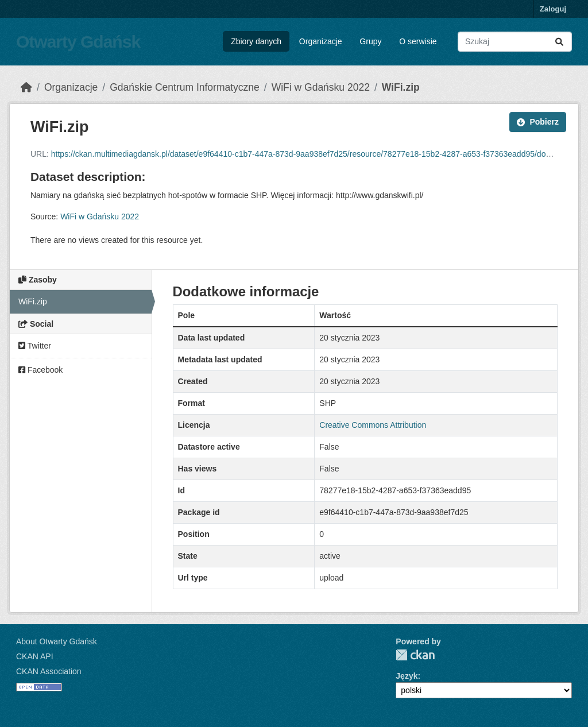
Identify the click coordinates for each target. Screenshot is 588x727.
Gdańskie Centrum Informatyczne (185, 87)
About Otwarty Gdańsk (57, 641)
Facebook (40, 370)
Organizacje (321, 41)
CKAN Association (49, 671)
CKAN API (35, 656)
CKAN (415, 655)
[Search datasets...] (515, 42)
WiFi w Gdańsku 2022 (321, 87)
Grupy (370, 41)
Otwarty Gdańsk (78, 42)
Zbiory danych (256, 41)
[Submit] (559, 42)
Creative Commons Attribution (373, 425)
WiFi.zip (401, 87)
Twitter (35, 346)
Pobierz (538, 122)
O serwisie (418, 41)
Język (407, 676)
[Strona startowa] (26, 87)
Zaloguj (553, 9)
